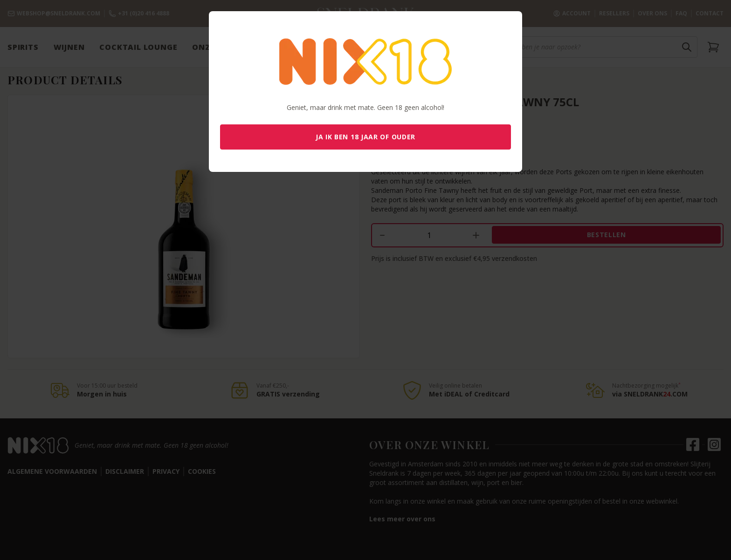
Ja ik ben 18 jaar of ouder (365, 137)
